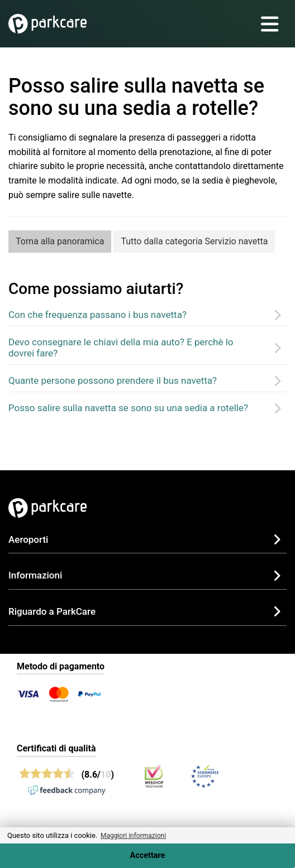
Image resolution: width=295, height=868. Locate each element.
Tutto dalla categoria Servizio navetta (194, 241)
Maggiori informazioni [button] (133, 836)
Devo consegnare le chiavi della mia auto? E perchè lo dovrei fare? (121, 348)
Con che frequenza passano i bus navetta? (97, 315)
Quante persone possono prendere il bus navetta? (113, 380)
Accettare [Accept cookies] (148, 855)
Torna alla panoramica (60, 241)
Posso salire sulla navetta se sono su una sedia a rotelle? (128, 408)
